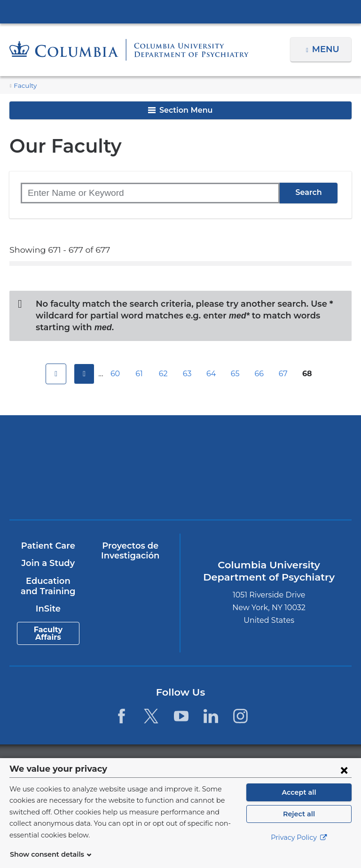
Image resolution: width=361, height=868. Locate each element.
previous (83, 374)
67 (284, 374)
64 (212, 374)
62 (165, 374)
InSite (48, 609)
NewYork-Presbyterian (266, 451)
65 (236, 374)
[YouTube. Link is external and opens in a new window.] (181, 716)
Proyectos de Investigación (130, 551)
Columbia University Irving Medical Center (180, 11)
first (55, 374)
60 (117, 374)
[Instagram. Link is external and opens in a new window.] (240, 716)
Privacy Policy (299, 849)
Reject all (299, 825)
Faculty (24, 86)
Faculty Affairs (48, 633)
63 (188, 374)
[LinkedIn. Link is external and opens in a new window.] (211, 716)
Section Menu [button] (180, 110)
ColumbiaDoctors (266, 485)
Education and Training (48, 586)
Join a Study (48, 563)
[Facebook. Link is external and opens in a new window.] (122, 716)
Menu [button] (327, 49)
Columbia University (200, 763)
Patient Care (48, 546)
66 (260, 374)
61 (141, 374)
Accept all (299, 804)
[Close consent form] (344, 781)
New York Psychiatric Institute (95, 488)
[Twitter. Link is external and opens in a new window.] (151, 716)
